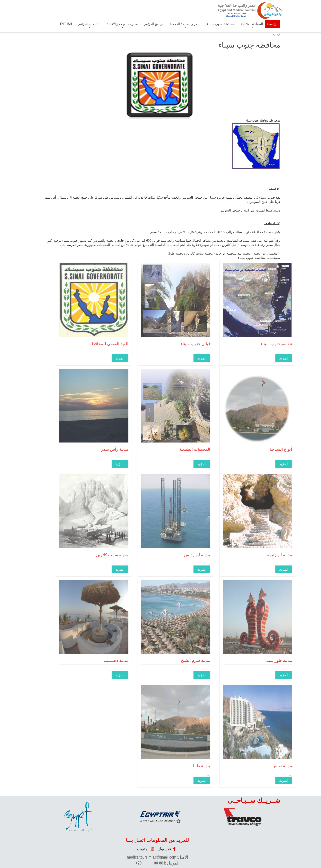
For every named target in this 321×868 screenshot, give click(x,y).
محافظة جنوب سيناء (221, 24)
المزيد (237, 358)
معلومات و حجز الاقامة (122, 24)
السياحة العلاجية (252, 24)
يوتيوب (146, 849)
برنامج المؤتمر (154, 24)
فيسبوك (167, 849)
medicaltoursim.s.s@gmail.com (152, 857)
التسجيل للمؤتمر (89, 24)
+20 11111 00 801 (150, 863)
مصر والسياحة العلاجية (185, 24)
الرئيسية (273, 24)
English (66, 24)
